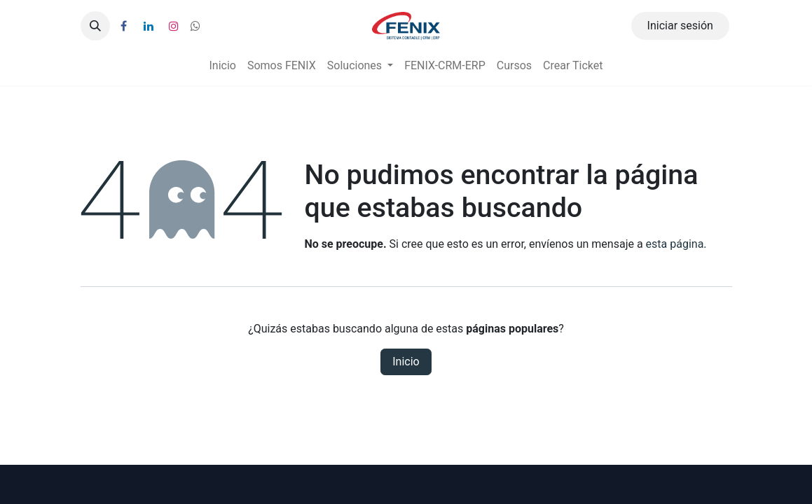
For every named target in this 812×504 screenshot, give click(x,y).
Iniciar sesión (680, 26)
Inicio (406, 362)
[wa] (195, 26)
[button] (95, 26)
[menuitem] (222, 66)
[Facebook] (124, 26)
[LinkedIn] (149, 26)
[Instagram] (174, 26)
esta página (675, 244)
